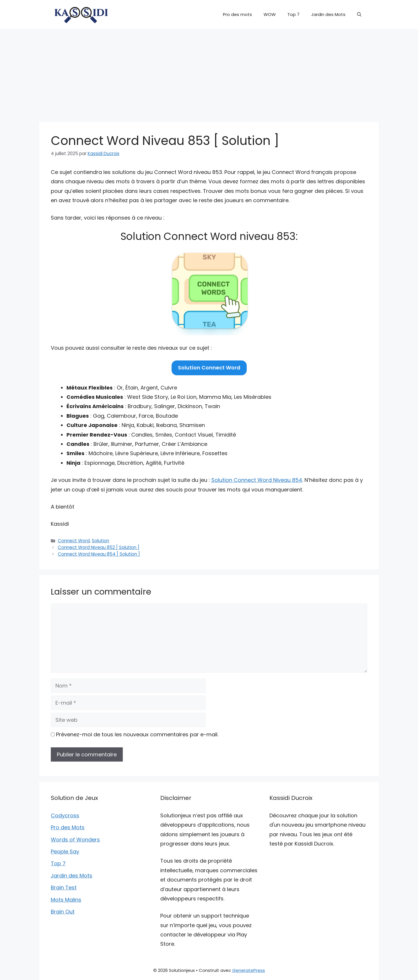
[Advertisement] (209, 73)
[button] (359, 15)
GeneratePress (249, 970)
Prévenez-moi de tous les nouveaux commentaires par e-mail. (137, 734)
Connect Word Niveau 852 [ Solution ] (99, 547)
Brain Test (64, 887)
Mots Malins (66, 900)
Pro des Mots (68, 827)
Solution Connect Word (209, 368)
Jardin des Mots (328, 14)
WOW (270, 14)
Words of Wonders (75, 840)
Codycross (65, 815)
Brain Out (63, 912)
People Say (65, 851)
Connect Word (74, 541)
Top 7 (293, 14)
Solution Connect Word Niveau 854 (257, 480)
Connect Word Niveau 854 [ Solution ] (99, 554)
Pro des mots (237, 14)
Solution (100, 541)
